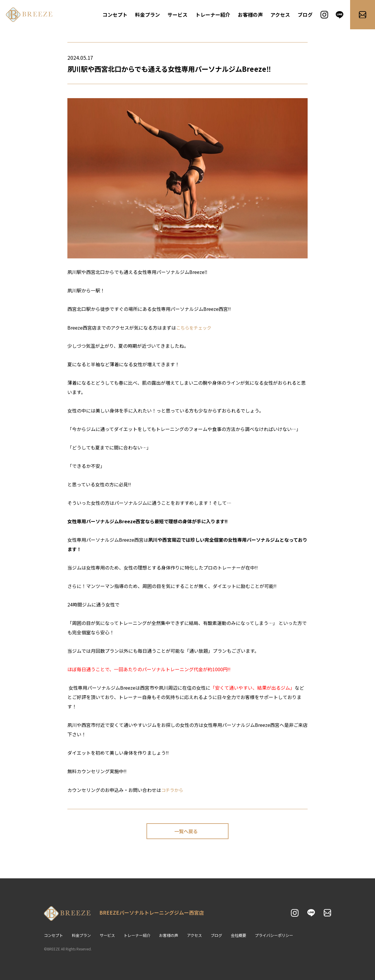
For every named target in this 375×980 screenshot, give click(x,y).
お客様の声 (251, 15)
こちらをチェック (195, 327)
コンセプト (119, 15)
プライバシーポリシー (286, 935)
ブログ (304, 15)
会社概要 (249, 935)
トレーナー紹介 (214, 15)
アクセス (280, 15)
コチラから (173, 789)
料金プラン (151, 15)
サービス (180, 15)
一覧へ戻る (186, 831)
